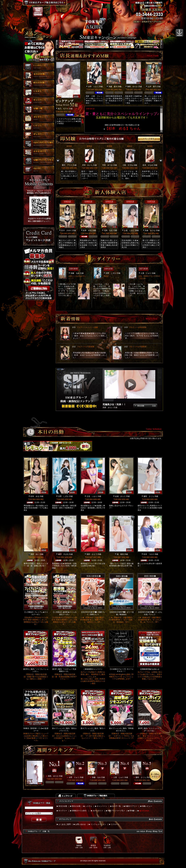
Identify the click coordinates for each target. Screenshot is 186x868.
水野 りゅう (93, 87)
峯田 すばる (63, 554)
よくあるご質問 (65, 824)
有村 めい (35, 554)
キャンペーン (102, 806)
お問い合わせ (81, 824)
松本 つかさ (149, 554)
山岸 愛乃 (152, 87)
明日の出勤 (76, 806)
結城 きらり (120, 496)
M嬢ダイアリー (131, 806)
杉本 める (87, 230)
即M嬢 (132, 811)
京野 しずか (111, 273)
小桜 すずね (128, 165)
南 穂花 (120, 554)
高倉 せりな (150, 230)
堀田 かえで (92, 554)
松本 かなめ (148, 165)
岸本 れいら (87, 165)
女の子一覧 (116, 806)
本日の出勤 (63, 806)
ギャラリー (63, 811)
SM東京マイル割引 (79, 811)
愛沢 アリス (67, 165)
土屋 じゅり (129, 230)
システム (89, 806)
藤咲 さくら (149, 496)
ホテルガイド (98, 811)
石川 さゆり (66, 230)
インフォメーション (98, 824)
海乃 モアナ (63, 109)
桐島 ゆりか (133, 87)
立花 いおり (92, 496)
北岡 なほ (108, 230)
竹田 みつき (108, 165)
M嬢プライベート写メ (116, 811)
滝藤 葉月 (113, 87)
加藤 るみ (75, 273)
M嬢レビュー (147, 806)
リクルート (115, 824)
